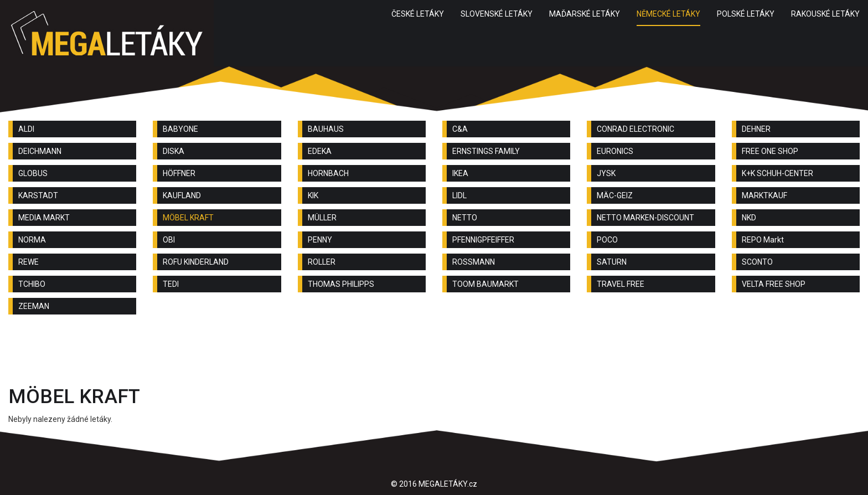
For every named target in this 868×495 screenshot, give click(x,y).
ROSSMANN (474, 262)
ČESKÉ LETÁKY (418, 14)
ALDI (26, 129)
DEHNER (756, 129)
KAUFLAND (182, 195)
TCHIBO (32, 284)
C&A (460, 129)
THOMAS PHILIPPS (341, 284)
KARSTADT (38, 195)
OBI (169, 240)
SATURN (612, 262)
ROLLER (322, 262)
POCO (607, 240)
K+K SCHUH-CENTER (777, 173)
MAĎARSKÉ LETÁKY (585, 14)
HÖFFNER (179, 173)
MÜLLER (322, 218)
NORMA (32, 240)
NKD (749, 218)
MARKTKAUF (764, 195)
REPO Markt (763, 240)
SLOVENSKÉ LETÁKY (497, 14)
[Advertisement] (434, 353)
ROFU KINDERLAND (196, 262)
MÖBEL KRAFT (188, 218)
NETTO (465, 218)
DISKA (174, 151)
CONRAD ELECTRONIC (635, 129)
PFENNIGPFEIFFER (483, 240)
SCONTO (757, 262)
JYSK (606, 173)
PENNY (320, 240)
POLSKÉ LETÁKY (746, 14)
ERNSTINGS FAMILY (486, 151)
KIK (313, 195)
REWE (29, 262)
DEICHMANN (40, 151)
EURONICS (615, 151)
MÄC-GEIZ (615, 195)
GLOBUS (33, 173)
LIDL (459, 195)
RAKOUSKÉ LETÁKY (825, 14)
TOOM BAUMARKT (485, 284)
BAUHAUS (326, 129)
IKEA (460, 173)
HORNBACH (328, 173)
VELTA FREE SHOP (774, 284)
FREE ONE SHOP (770, 151)
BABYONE (180, 129)
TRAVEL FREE (621, 284)
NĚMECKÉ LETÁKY (668, 14)
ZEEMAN (34, 306)
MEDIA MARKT (44, 218)
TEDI (171, 284)
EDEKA (320, 151)
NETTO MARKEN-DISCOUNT (645, 218)
